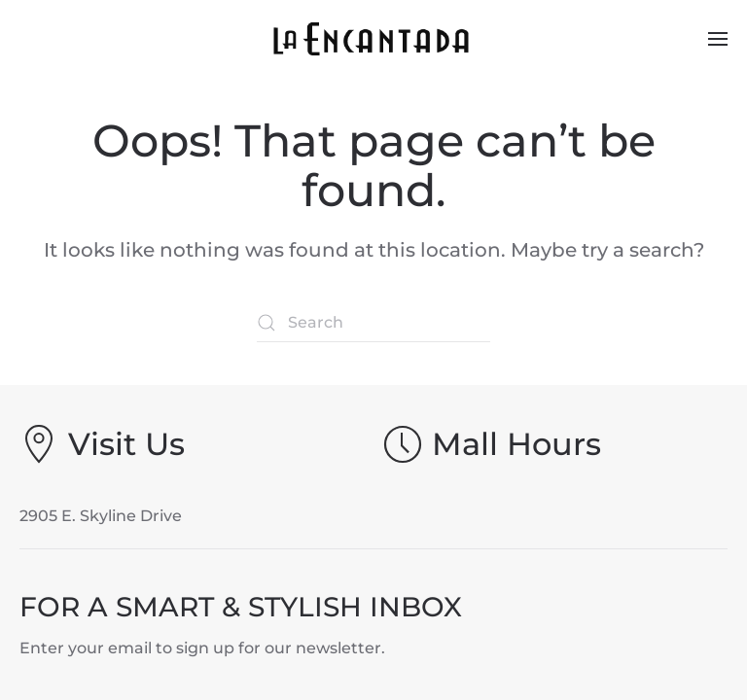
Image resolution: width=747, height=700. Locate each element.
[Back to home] (374, 39)
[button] (718, 39)
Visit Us (126, 444)
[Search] (373, 323)
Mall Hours (516, 444)
